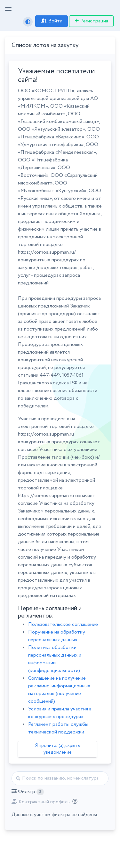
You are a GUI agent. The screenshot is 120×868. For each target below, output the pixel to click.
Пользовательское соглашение (63, 624)
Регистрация (91, 21)
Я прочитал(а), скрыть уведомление (58, 749)
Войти (52, 21)
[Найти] (60, 778)
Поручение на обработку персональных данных (57, 636)
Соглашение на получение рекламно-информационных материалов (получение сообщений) (59, 690)
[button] (28, 792)
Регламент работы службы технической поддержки (58, 728)
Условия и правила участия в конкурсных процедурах (60, 713)
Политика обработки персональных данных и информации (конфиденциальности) (55, 659)
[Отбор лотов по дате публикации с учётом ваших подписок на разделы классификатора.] (74, 802)
